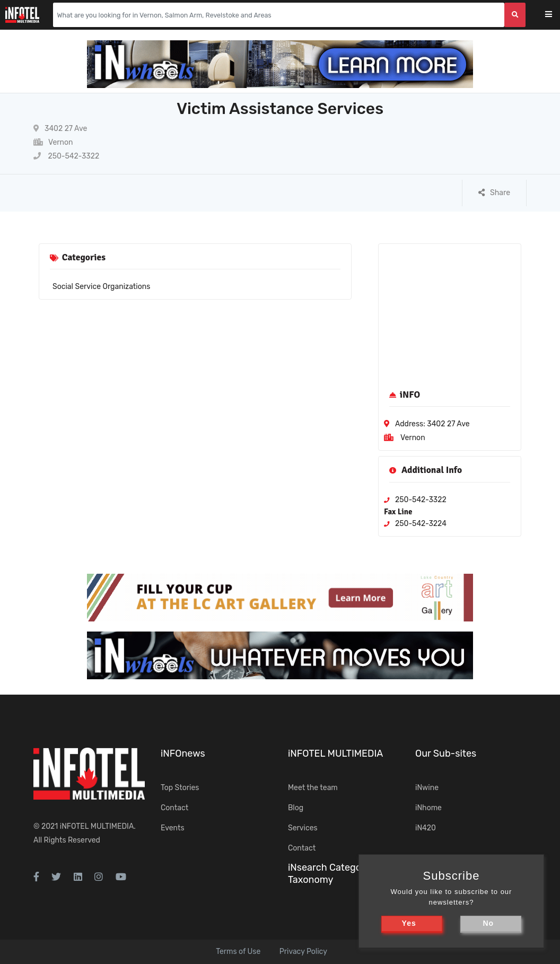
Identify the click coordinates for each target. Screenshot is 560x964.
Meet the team (313, 788)
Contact (174, 808)
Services (303, 828)
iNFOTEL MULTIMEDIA (97, 826)
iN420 (426, 828)
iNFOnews (183, 753)
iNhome (428, 808)
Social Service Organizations (101, 287)
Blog (296, 808)
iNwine (427, 788)
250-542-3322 (66, 156)
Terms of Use (238, 952)
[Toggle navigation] (555, 15)
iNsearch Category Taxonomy (329, 874)
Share (494, 193)
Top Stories (180, 788)
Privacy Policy (303, 952)
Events (173, 828)
